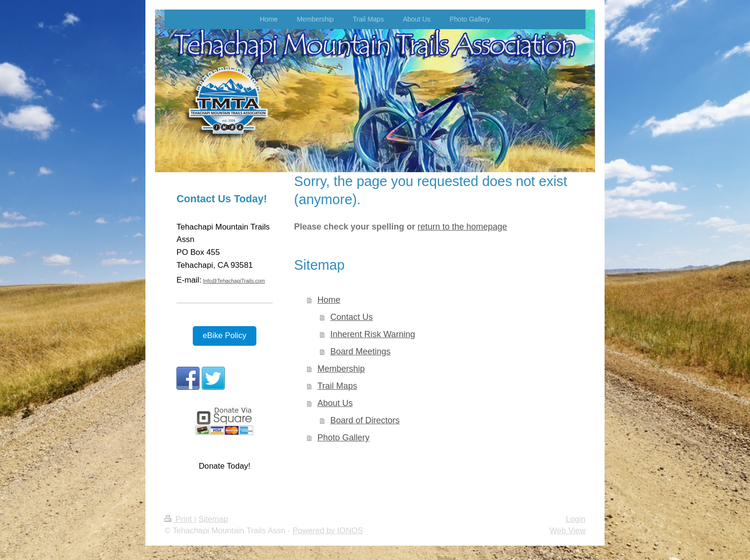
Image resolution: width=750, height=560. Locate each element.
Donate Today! (224, 466)
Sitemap (213, 519)
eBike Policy (225, 335)
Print (179, 519)
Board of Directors (365, 420)
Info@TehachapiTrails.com (234, 281)
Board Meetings (360, 351)
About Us (335, 403)
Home (329, 300)
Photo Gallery (343, 438)
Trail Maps (337, 386)
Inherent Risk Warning (372, 334)
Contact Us (351, 317)
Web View (568, 531)
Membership (341, 369)
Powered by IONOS (328, 531)
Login (576, 519)
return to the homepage (462, 227)
